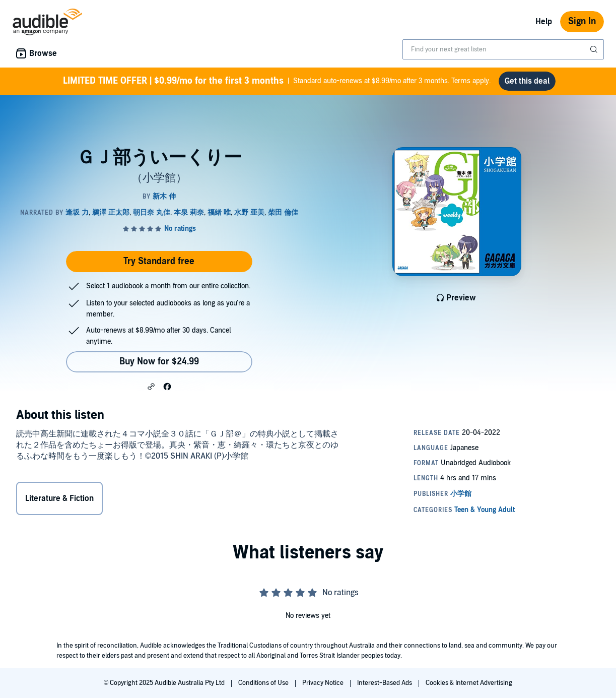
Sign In (582, 21)
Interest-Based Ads (385, 683)
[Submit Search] (595, 49)
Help (544, 22)
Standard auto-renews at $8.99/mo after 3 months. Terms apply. (277, 81)
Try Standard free (159, 261)
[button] (151, 386)
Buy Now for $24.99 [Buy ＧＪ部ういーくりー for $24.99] (159, 362)
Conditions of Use (264, 683)
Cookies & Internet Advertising (469, 683)
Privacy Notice (324, 683)
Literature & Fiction (59, 498)
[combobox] (503, 49)
